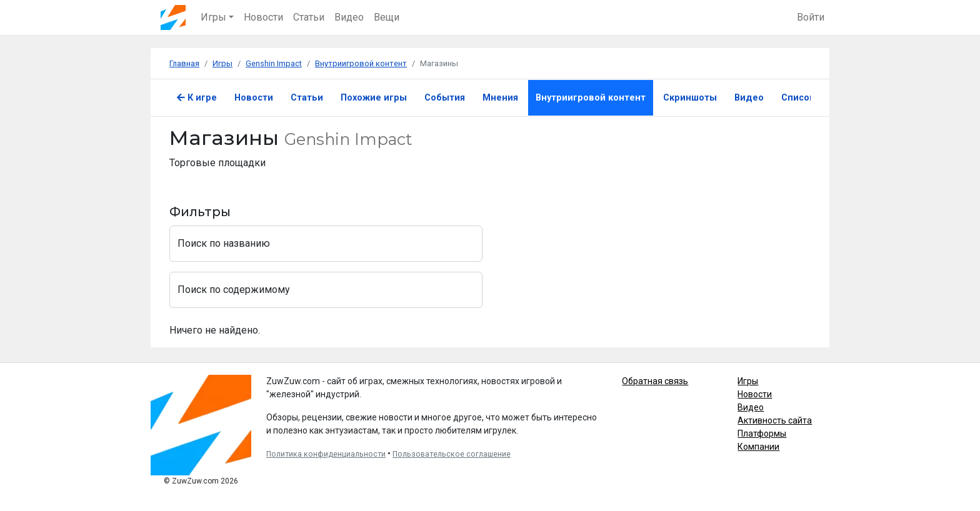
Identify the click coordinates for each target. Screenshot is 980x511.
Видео (349, 17)
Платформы (762, 434)
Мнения (500, 98)
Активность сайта (775, 420)
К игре (197, 98)
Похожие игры (374, 98)
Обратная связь (655, 381)
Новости (263, 17)
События (445, 98)
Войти (811, 17)
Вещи (387, 17)
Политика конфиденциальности (326, 454)
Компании (758, 447)
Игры (748, 381)
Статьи (309, 17)
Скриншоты (690, 98)
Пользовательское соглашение (452, 454)
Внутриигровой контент (591, 98)
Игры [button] (213, 17)
